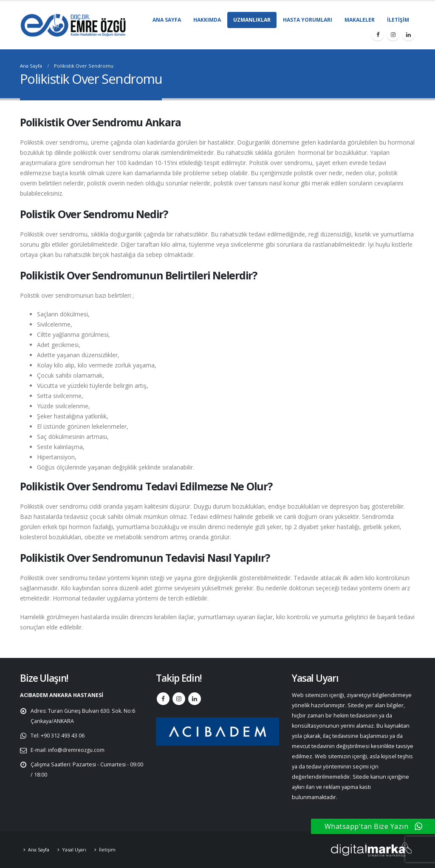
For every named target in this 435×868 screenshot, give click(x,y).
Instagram (179, 699)
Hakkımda (207, 20)
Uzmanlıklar (252, 20)
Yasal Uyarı (75, 850)
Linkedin (195, 699)
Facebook (163, 699)
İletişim (398, 20)
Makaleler (360, 20)
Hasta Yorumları (308, 20)
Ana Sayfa (167, 20)
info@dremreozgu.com (77, 750)
